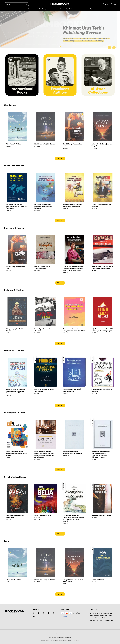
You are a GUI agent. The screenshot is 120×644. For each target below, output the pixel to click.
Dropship (78, 9)
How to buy (77, 641)
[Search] (26, 4)
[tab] (59, 46)
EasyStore (69, 638)
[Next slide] (114, 48)
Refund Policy (63, 641)
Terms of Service (45, 641)
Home (29, 9)
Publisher (60, 9)
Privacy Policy (54, 641)
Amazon (85, 9)
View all (60, 158)
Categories (45, 9)
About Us (70, 641)
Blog (91, 9)
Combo (54, 9)
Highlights (69, 9)
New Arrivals (37, 9)
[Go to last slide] (109, 48)
